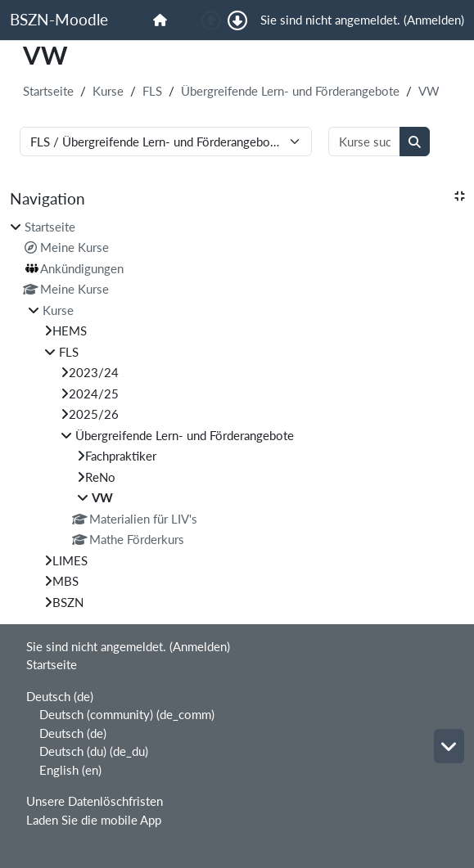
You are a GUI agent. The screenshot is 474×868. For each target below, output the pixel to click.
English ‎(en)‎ (70, 770)
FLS (152, 91)
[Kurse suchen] (365, 142)
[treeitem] (237, 415)
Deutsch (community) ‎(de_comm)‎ (127, 714)
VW (429, 91)
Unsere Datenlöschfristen (95, 801)
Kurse (108, 91)
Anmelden (434, 20)
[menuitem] (162, 20)
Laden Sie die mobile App (94, 820)
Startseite (48, 91)
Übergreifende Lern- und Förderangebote (290, 91)
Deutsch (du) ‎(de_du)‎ (94, 751)
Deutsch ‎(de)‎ (60, 696)
